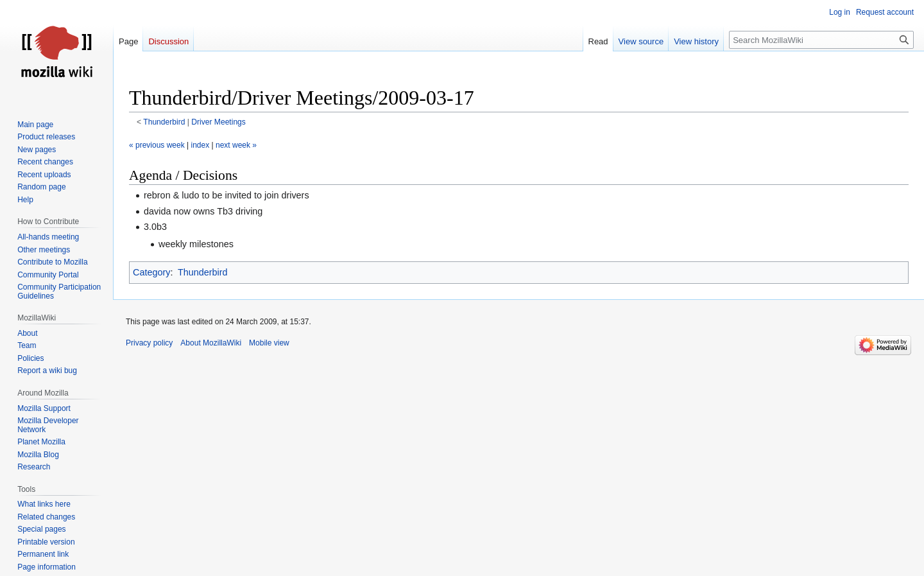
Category (151, 272)
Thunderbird (164, 122)
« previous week (157, 145)
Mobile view (269, 343)
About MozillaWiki (211, 343)
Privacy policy (149, 343)
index (201, 145)
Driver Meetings (218, 122)
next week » (236, 145)
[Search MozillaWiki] (821, 40)
